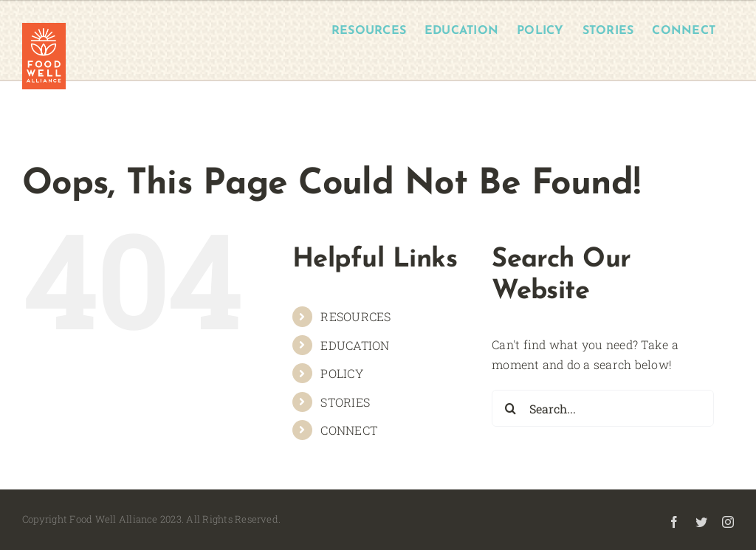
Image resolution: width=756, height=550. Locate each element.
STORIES (345, 402)
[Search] (510, 408)
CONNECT (349, 430)
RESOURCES (355, 316)
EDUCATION (355, 345)
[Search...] (603, 408)
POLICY (341, 373)
